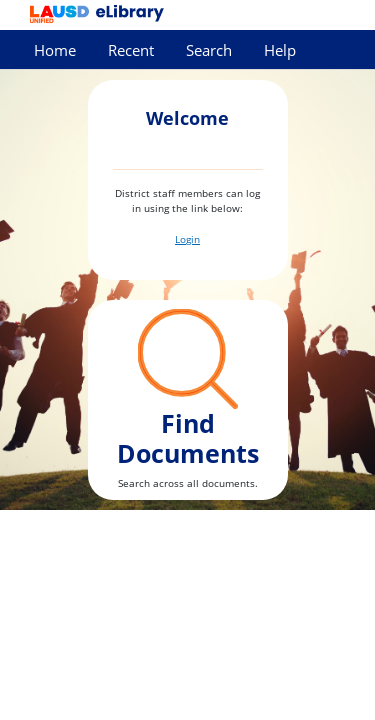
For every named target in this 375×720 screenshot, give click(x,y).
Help (280, 50)
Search (209, 50)
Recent (131, 50)
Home (55, 50)
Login (187, 239)
